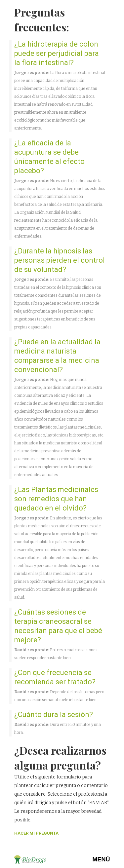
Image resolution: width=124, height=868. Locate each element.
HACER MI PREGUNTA (36, 833)
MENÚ (101, 859)
